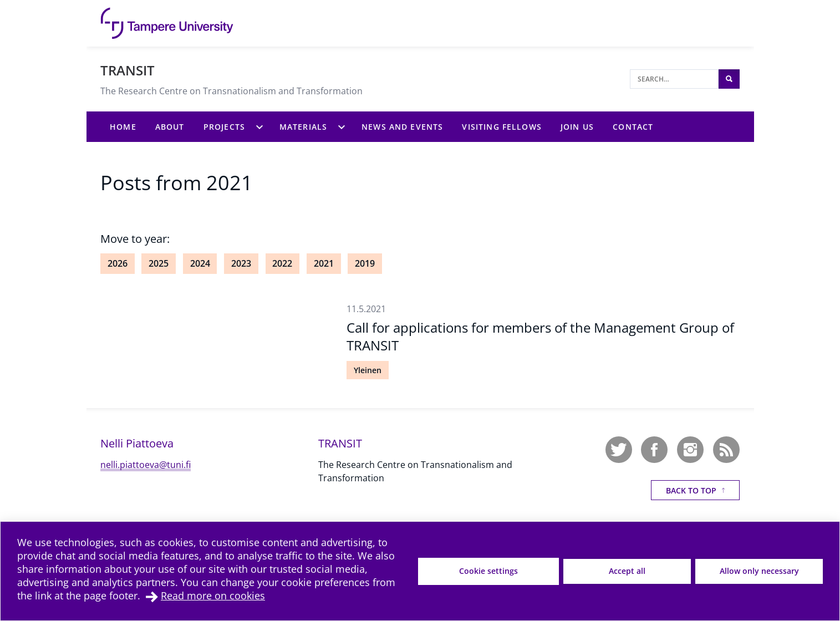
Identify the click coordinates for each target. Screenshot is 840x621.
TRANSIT (128, 70)
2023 (241, 263)
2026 (118, 263)
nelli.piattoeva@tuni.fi (146, 465)
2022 (282, 263)
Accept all (627, 571)
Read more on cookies (213, 595)
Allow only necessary (759, 571)
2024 (200, 263)
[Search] (674, 79)
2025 (159, 263)
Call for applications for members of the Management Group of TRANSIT (540, 336)
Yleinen (368, 370)
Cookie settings (488, 571)
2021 (324, 263)
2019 (365, 263)
